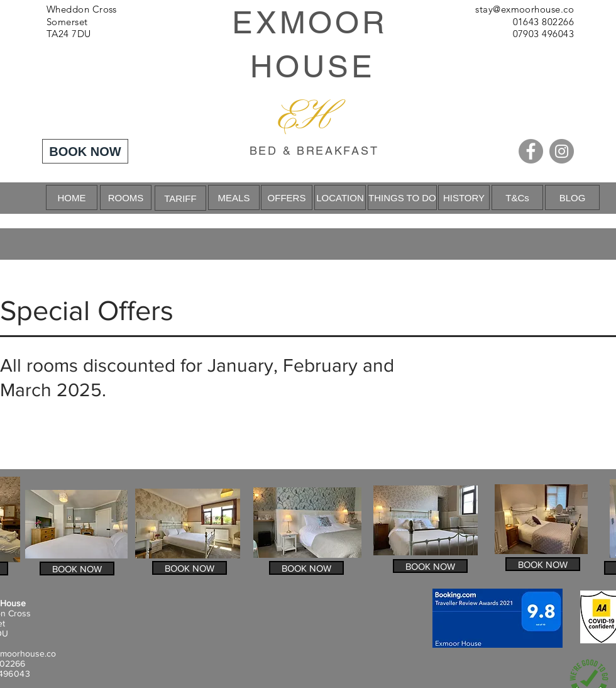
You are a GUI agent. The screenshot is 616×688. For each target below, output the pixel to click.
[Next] (546, 198)
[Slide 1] (308, 182)
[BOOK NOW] (85, 151)
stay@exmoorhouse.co (525, 9)
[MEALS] (234, 197)
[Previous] (70, 198)
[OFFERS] (287, 197)
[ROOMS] (126, 197)
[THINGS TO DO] (402, 197)
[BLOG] (572, 197)
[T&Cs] (517, 197)
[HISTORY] (464, 197)
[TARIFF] (180, 198)
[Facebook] (531, 151)
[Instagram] (562, 151)
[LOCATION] (340, 197)
